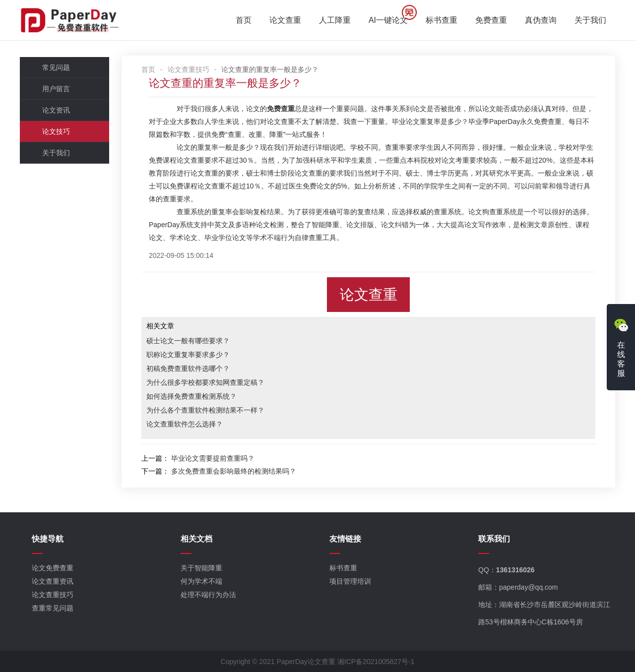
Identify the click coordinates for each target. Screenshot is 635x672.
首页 (244, 20)
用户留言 (56, 89)
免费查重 (491, 20)
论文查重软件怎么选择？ (185, 424)
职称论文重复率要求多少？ (188, 355)
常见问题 (56, 67)
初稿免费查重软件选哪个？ (188, 368)
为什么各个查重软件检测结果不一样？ (205, 410)
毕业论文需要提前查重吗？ (213, 458)
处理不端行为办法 (208, 595)
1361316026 (515, 570)
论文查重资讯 (53, 581)
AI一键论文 (388, 20)
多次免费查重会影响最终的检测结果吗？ (234, 471)
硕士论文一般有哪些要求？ (188, 341)
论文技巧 (56, 131)
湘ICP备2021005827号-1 (376, 662)
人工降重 (335, 20)
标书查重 (442, 20)
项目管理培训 (350, 581)
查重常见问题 (53, 608)
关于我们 (590, 20)
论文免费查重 (53, 568)
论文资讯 (56, 110)
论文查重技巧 (189, 69)
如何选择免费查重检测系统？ (191, 396)
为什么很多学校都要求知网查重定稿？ (205, 382)
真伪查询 (541, 20)
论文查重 (285, 20)
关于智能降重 (201, 568)
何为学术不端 (201, 581)
